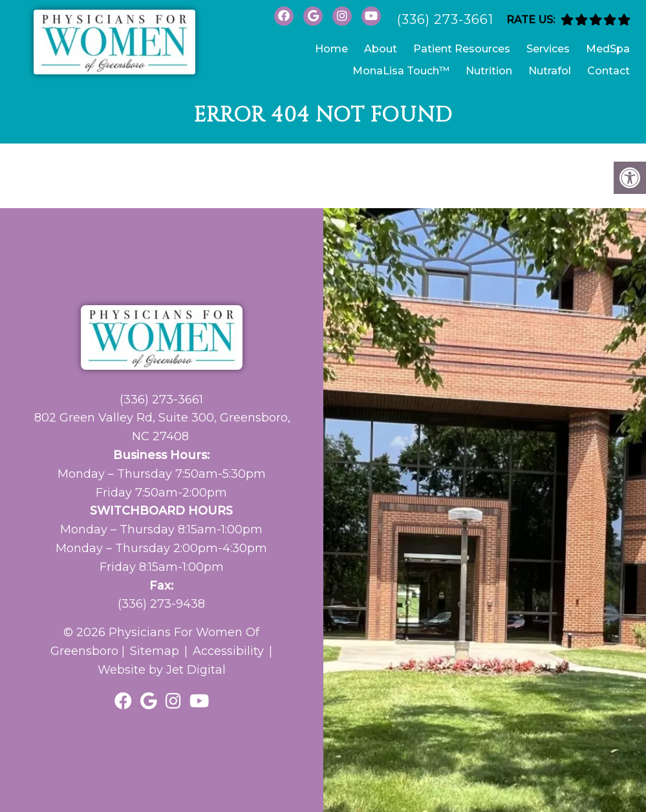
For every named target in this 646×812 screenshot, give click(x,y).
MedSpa (608, 49)
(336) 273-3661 (445, 19)
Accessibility (228, 651)
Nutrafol (550, 71)
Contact (608, 71)
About (381, 49)
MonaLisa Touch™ (401, 71)
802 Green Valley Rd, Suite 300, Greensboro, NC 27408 (162, 427)
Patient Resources (462, 49)
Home (331, 49)
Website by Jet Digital (162, 670)
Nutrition (489, 71)
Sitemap (155, 651)
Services (548, 49)
